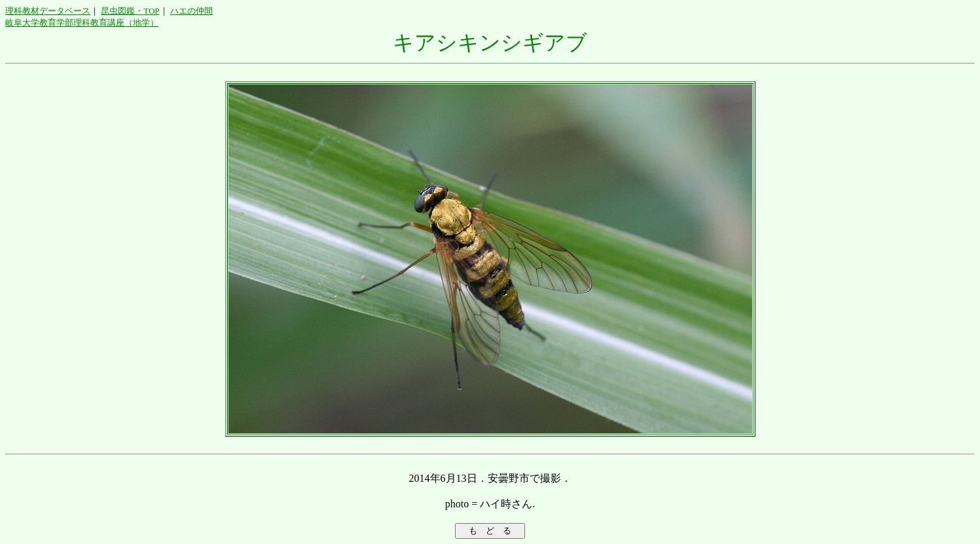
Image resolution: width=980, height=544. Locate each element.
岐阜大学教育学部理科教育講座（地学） (82, 23)
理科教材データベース (48, 11)
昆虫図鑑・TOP (130, 11)
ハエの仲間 (191, 11)
